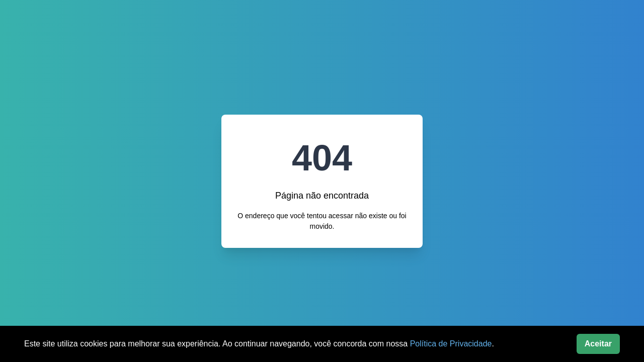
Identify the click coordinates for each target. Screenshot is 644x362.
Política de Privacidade (451, 344)
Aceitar (598, 344)
